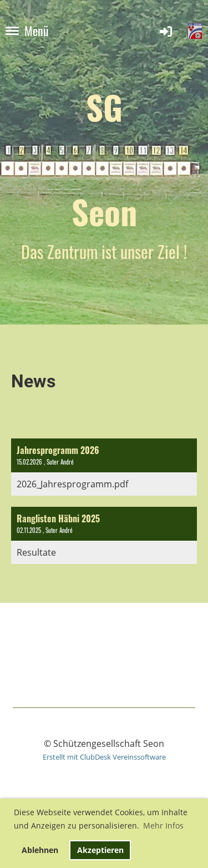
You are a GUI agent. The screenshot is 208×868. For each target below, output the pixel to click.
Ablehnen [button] (40, 850)
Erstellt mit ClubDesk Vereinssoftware (104, 757)
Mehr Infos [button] (163, 825)
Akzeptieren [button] (100, 850)
